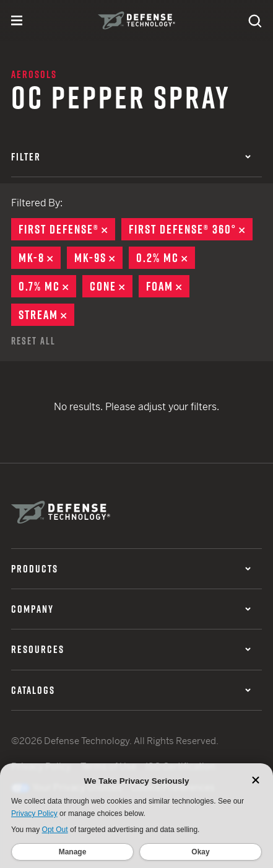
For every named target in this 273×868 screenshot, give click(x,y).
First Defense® (67, 229)
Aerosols (34, 74)
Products (131, 569)
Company (131, 609)
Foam (168, 286)
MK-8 (40, 258)
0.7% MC (47, 286)
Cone (111, 286)
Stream (46, 315)
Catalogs (131, 690)
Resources (131, 649)
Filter (131, 157)
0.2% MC (166, 258)
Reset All (33, 341)
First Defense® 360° (191, 229)
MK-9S (98, 258)
